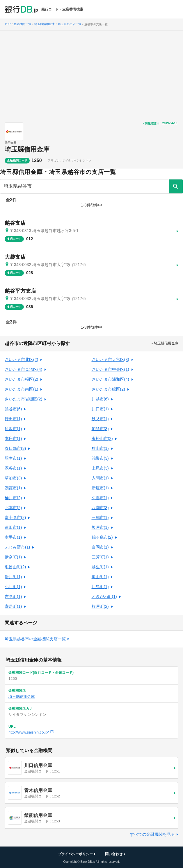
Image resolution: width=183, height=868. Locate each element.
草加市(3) (13, 478)
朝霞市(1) (13, 488)
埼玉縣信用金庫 (27, 149)
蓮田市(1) (13, 527)
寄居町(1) (13, 606)
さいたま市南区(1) (21, 389)
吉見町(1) (13, 596)
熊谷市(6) (13, 409)
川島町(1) (100, 587)
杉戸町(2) (100, 606)
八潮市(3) (100, 508)
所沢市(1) (13, 429)
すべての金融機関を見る (152, 834)
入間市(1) (100, 478)
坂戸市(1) (100, 527)
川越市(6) (100, 399)
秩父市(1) (100, 419)
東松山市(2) (102, 439)
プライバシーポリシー (75, 854)
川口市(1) (100, 409)
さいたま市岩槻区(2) (23, 399)
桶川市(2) (13, 498)
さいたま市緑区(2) (108, 389)
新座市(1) (100, 488)
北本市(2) (13, 508)
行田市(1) (13, 419)
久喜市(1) (100, 498)
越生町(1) (100, 567)
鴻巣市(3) (100, 458)
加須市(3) (100, 429)
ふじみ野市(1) (17, 547)
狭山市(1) (100, 448)
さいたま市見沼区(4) (23, 369)
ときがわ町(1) (104, 596)
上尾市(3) (100, 468)
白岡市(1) (100, 547)
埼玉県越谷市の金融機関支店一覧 (35, 639)
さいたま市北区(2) (21, 360)
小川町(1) (13, 587)
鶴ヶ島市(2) (102, 537)
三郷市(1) (100, 517)
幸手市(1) (13, 537)
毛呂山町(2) (15, 567)
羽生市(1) (13, 458)
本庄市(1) (13, 439)
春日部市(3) (15, 448)
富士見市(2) (15, 517)
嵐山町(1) (100, 577)
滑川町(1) (13, 577)
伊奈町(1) (13, 557)
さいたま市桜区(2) (21, 379)
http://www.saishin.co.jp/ (31, 732)
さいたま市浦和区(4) (110, 379)
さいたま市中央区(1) (110, 369)
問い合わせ (114, 854)
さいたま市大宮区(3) (110, 360)
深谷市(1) (13, 468)
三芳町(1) (100, 557)
